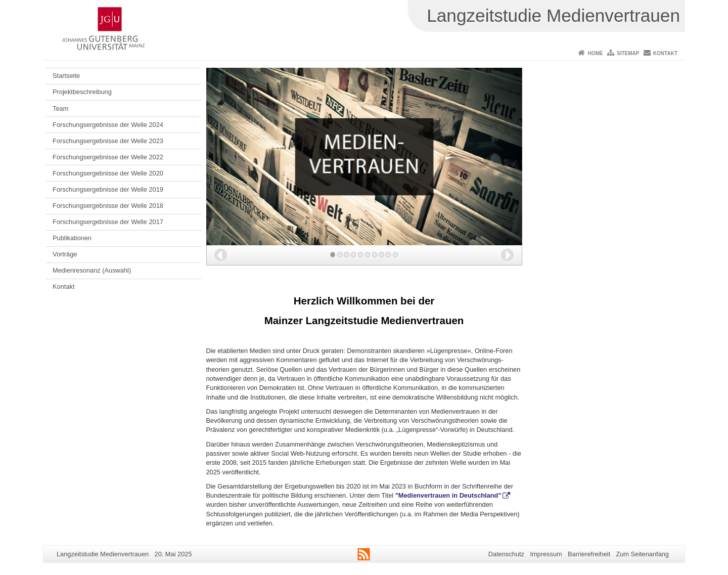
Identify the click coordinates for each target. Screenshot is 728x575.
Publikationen (72, 238)
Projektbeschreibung (82, 92)
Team (60, 108)
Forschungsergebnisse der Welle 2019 (108, 189)
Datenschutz (506, 554)
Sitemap (628, 53)
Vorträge (65, 254)
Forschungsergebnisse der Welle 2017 (108, 222)
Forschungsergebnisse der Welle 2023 (108, 141)
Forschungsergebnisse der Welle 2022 (108, 157)
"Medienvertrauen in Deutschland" (448, 495)
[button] (221, 255)
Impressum (546, 554)
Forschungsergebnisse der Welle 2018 (108, 206)
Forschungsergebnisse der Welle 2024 (108, 125)
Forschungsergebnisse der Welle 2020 (108, 173)
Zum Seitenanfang (642, 554)
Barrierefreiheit (589, 554)
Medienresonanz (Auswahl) (92, 270)
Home (596, 53)
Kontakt (665, 53)
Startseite (66, 76)
